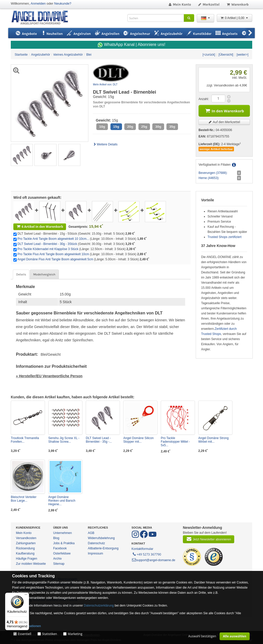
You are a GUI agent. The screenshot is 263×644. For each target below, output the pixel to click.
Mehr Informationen (26, 626)
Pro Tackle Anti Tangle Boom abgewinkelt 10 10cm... (53, 239)
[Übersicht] (226, 55)
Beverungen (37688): (213, 173)
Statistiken (50, 634)
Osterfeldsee (62, 553)
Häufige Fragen (27, 559)
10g (102, 127)
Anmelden (38, 3)
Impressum (95, 553)
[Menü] (26, 596)
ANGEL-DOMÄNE (42, 18)
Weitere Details (105, 144)
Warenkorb (237, 4)
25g (144, 127)
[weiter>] (242, 55)
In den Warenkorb (224, 110)
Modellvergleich (44, 274)
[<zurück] (209, 55)
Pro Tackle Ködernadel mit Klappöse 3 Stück (48, 249)
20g (130, 127)
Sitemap (59, 564)
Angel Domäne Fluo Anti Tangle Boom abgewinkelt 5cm (55, 259)
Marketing (75, 634)
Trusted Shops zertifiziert (224, 237)
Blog (56, 538)
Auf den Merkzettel (224, 122)
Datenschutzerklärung (99, 606)
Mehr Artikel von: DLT (105, 85)
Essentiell (24, 634)
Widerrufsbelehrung (101, 538)
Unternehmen (63, 533)
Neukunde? (63, 3)
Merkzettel (209, 4)
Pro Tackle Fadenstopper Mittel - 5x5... (175, 442)
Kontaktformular (142, 549)
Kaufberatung (25, 553)
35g (172, 127)
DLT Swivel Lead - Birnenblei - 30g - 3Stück (47, 244)
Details (21, 274)
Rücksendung (25, 548)
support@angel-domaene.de (153, 560)
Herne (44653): (209, 178)
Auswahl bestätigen (202, 636)
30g (158, 127)
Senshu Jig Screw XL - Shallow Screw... (64, 440)
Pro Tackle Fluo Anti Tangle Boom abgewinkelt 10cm (53, 254)
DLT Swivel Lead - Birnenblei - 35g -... (99, 440)
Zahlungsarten (26, 543)
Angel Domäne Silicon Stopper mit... (138, 440)
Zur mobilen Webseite (31, 564)
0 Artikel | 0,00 (234, 18)
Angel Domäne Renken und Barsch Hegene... (62, 501)
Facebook (60, 548)
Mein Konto (180, 4)
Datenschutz (96, 543)
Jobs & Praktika (64, 543)
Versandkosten (26, 538)
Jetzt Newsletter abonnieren (209, 539)
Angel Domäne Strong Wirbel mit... (213, 440)
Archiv (57, 559)
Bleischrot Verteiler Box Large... (24, 499)
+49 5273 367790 (147, 554)
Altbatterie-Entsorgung (103, 548)
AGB (91, 533)
